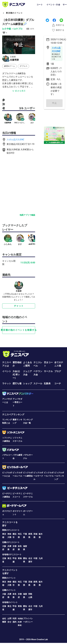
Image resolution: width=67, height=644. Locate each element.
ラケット (7, 383)
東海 (20, 558)
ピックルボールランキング (59, 476)
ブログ (58, 371)
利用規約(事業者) (20, 622)
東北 (9, 558)
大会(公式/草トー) (16, 375)
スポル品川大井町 (15, 140)
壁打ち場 (17, 383)
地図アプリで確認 (27, 215)
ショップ (27, 383)
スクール (38, 383)
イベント (7, 371)
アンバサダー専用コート (17, 402)
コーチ (58, 383)
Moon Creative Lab (40, 639)
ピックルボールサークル (38, 476)
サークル (48, 371)
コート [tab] (40, 5)
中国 (35, 558)
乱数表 (47, 383)
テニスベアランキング (13, 415)
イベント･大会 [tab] (53, 5)
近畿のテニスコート (11, 542)
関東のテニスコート (11, 530)
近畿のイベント (9, 590)
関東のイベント (9, 578)
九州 (41, 558)
